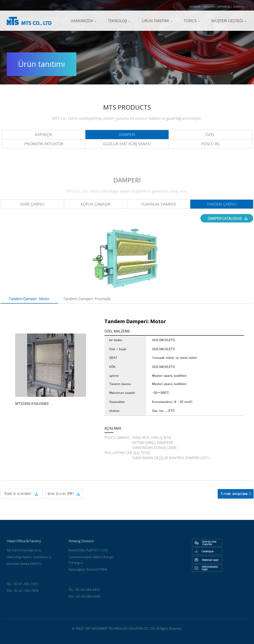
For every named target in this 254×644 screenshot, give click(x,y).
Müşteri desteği (227, 21)
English (209, 7)
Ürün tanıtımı (155, 21)
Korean (195, 7)
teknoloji (118, 21)
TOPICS (190, 21)
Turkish (238, 7)
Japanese (224, 7)
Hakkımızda (82, 21)
